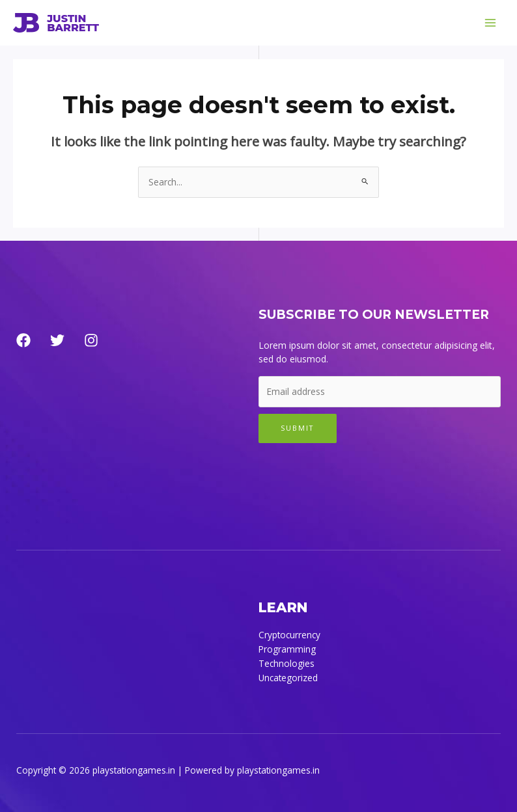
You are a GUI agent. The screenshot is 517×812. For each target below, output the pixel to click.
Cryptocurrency (289, 635)
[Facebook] (23, 340)
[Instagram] (91, 340)
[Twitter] (57, 340)
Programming (287, 649)
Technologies (286, 663)
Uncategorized (288, 678)
